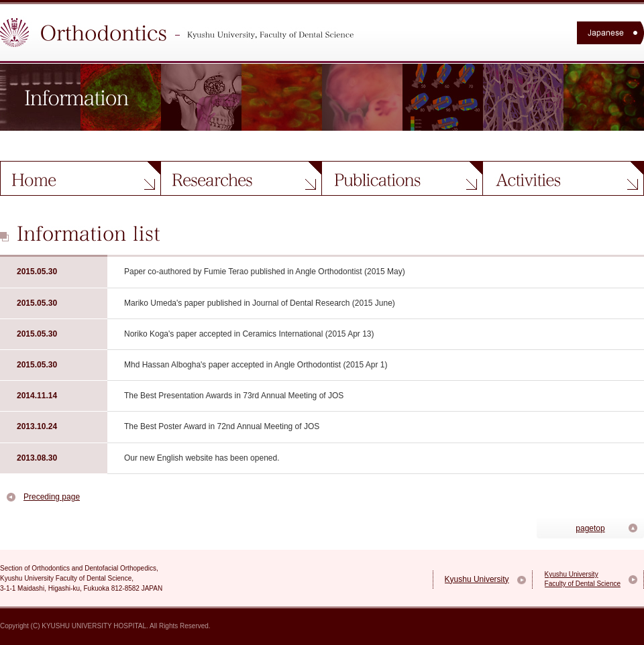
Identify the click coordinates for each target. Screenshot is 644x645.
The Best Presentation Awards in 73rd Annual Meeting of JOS (234, 396)
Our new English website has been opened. (202, 458)
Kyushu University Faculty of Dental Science (583, 579)
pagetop (590, 528)
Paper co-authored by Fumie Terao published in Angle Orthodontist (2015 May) (265, 272)
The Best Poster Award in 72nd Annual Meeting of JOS (222, 426)
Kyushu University (477, 579)
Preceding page (52, 497)
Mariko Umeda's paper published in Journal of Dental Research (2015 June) (260, 303)
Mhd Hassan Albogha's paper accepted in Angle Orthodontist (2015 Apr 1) (256, 365)
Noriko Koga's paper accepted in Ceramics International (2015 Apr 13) (249, 334)
